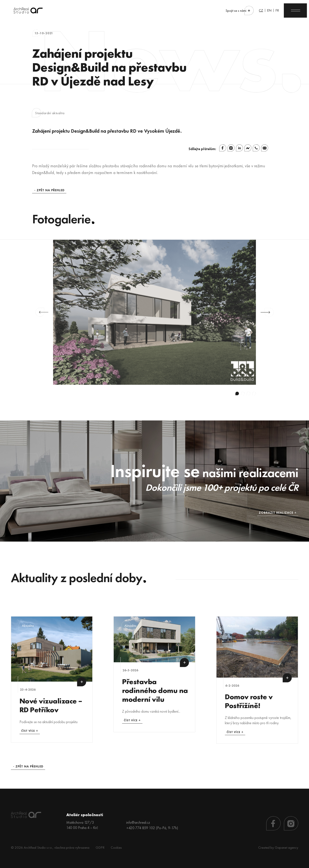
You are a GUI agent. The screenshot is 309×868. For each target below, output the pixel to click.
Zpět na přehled (51, 190)
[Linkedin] (239, 148)
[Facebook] (223, 148)
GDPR (100, 847)
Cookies (116, 847)
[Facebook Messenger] (248, 148)
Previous (42, 312)
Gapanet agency (287, 847)
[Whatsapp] (256, 148)
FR (276, 10)
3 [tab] (248, 393)
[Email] (265, 148)
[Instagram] (231, 148)
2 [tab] (243, 393)
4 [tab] (254, 393)
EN (268, 10)
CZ (259, 10)
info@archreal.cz (138, 822)
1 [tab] (237, 393)
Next (267, 312)
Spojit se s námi (234, 11)
